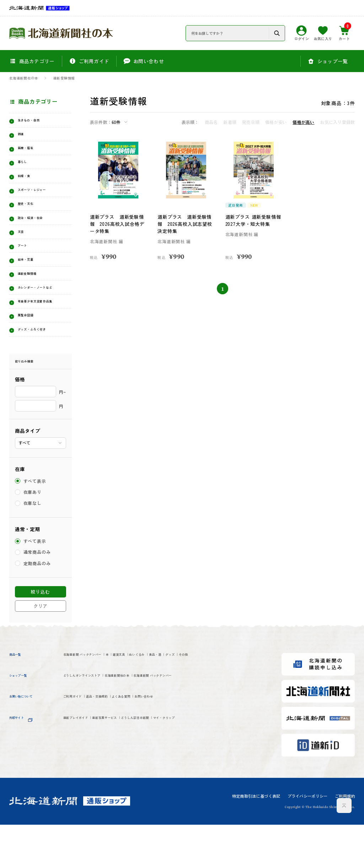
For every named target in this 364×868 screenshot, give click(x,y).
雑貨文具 (154, 698)
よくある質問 (158, 756)
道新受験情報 (64, 78)
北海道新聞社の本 (24, 78)
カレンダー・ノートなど (43, 314)
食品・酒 (213, 698)
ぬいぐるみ (184, 698)
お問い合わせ (195, 756)
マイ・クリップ (227, 779)
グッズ (238, 698)
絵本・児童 (31, 280)
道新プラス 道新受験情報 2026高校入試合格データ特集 (118, 224)
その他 (71, 710)
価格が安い (276, 122)
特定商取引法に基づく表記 (256, 839)
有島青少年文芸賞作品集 (43, 335)
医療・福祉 (31, 153)
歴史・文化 (31, 216)
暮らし (25, 169)
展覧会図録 (31, 354)
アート (25, 264)
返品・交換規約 (118, 756)
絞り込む (40, 635)
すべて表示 (35, 525)
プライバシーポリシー (308, 839)
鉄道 (23, 137)
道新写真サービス (130, 779)
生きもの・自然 (36, 121)
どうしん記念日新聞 (180, 779)
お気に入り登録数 (337, 122)
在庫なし (33, 547)
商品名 (211, 122)
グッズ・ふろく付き (41, 370)
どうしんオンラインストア (93, 733)
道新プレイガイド (83, 779)
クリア (40, 649)
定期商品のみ (38, 607)
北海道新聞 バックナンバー (94, 698)
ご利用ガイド (78, 756)
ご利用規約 (345, 839)
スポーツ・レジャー (41, 200)
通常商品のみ (38, 596)
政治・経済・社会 (38, 232)
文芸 (23, 248)
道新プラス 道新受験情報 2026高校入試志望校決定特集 (186, 224)
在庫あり (33, 536)
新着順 (230, 122)
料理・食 (28, 185)
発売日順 (251, 122)
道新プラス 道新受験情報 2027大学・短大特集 (252, 220)
